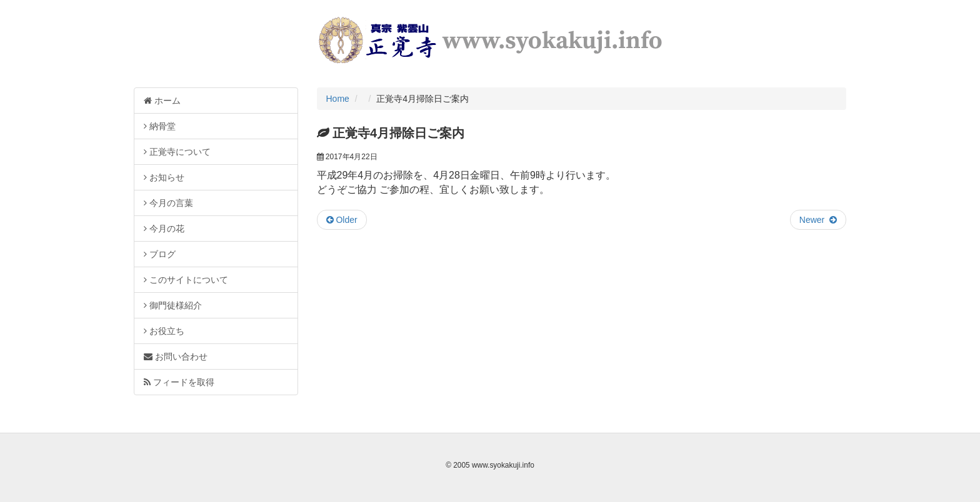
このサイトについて (186, 280)
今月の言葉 (168, 203)
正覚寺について (177, 152)
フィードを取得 (179, 382)
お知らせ (164, 177)
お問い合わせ (176, 357)
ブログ (160, 254)
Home (338, 99)
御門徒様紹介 (173, 305)
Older (342, 220)
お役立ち (164, 331)
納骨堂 (160, 126)
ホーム (162, 101)
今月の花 (164, 229)
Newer (818, 220)
